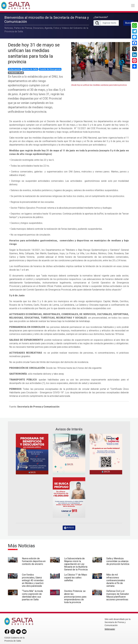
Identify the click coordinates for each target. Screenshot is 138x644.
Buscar (129, 22)
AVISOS (69, 527)
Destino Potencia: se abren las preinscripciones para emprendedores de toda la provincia (75, 596)
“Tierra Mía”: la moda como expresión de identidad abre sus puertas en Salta (32, 594)
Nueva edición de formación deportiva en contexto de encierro (34, 560)
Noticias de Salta (30, 68)
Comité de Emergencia (50, 68)
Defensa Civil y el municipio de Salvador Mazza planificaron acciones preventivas (118, 594)
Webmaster (110, 628)
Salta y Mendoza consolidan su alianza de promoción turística (118, 560)
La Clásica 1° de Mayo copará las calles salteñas (76, 577)
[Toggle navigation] (133, 6)
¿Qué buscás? (101, 17)
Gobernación (15, 68)
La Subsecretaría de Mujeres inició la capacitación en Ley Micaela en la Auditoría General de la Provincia (76, 563)
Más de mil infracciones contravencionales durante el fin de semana (116, 579)
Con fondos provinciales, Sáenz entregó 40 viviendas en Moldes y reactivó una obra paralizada (33, 579)
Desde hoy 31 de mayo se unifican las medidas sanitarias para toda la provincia (34, 52)
